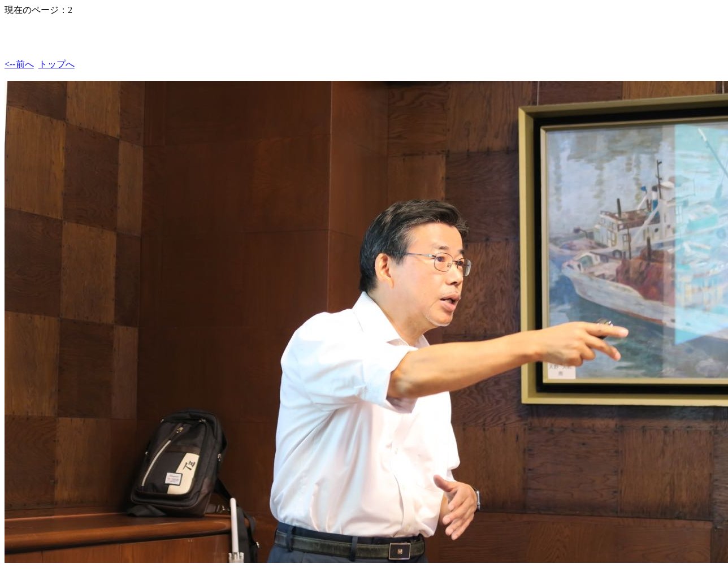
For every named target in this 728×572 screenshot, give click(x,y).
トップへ (57, 64)
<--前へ (19, 64)
